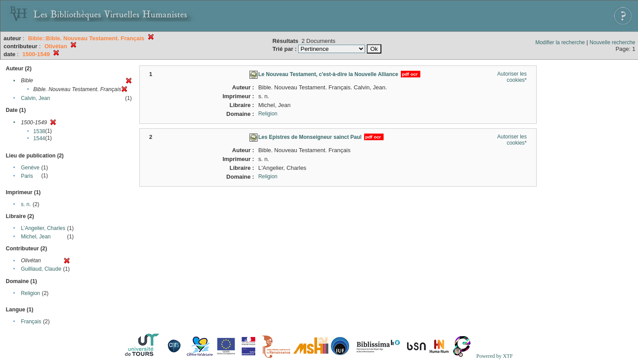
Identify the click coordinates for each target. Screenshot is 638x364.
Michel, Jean (36, 237)
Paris (27, 176)
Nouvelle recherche (613, 42)
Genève (30, 168)
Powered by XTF (494, 356)
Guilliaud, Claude (41, 269)
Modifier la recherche (560, 42)
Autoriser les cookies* (512, 77)
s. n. (26, 204)
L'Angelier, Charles (43, 228)
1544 (39, 138)
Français (31, 322)
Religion (30, 293)
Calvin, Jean (35, 98)
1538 (39, 131)
